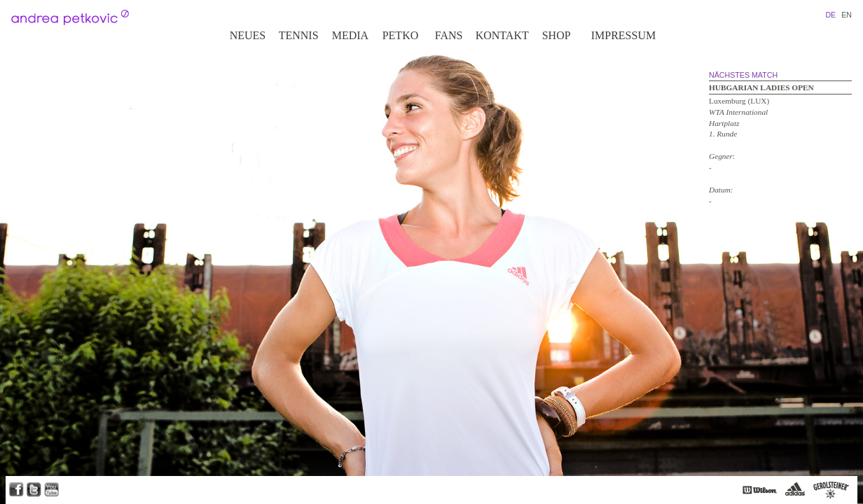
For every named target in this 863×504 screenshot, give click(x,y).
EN (847, 15)
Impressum (623, 35)
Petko (401, 35)
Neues (248, 35)
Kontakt (502, 35)
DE (830, 15)
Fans (449, 35)
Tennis (299, 35)
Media (350, 35)
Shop (557, 35)
